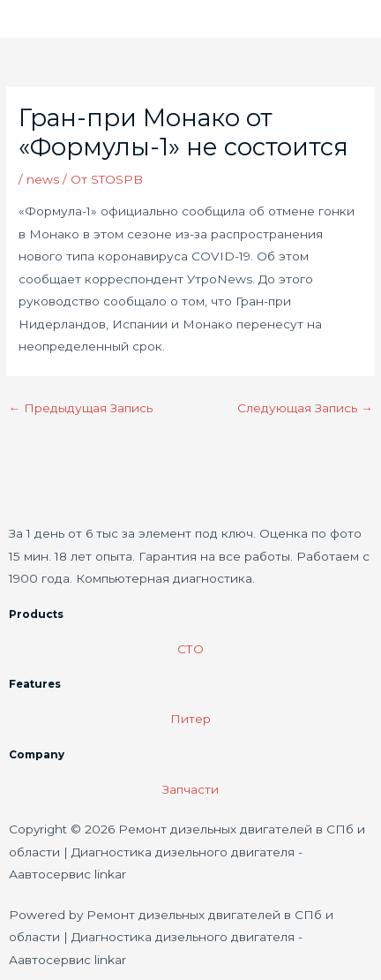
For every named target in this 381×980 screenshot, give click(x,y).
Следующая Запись (305, 408)
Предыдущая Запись (80, 408)
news (43, 179)
